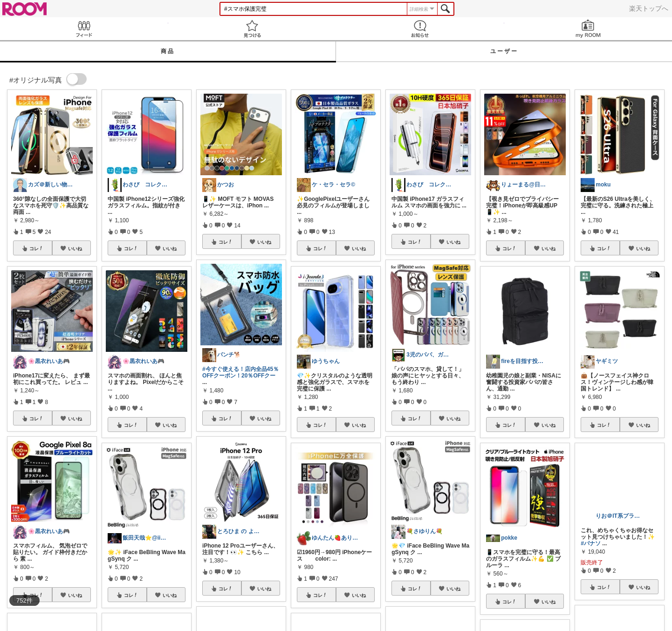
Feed (84, 29)
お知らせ (420, 29)
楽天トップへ (649, 8)
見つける (252, 29)
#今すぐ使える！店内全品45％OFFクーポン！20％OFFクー (240, 372)
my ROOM (588, 29)
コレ (36, 248)
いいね (75, 248)
